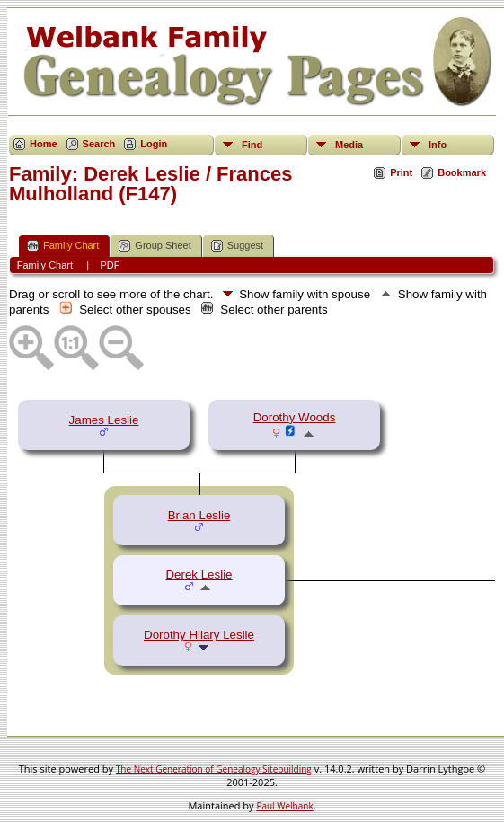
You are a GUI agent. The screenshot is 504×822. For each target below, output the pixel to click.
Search (99, 144)
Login (154, 144)
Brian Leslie (199, 515)
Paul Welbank (284, 806)
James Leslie (104, 420)
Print (401, 172)
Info (438, 145)
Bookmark (462, 172)
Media (349, 145)
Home (44, 144)
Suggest (237, 246)
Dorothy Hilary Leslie (199, 635)
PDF (110, 265)
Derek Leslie (199, 575)
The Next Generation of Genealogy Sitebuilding (214, 769)
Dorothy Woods (295, 417)
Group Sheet (155, 246)
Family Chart (63, 246)
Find (252, 145)
